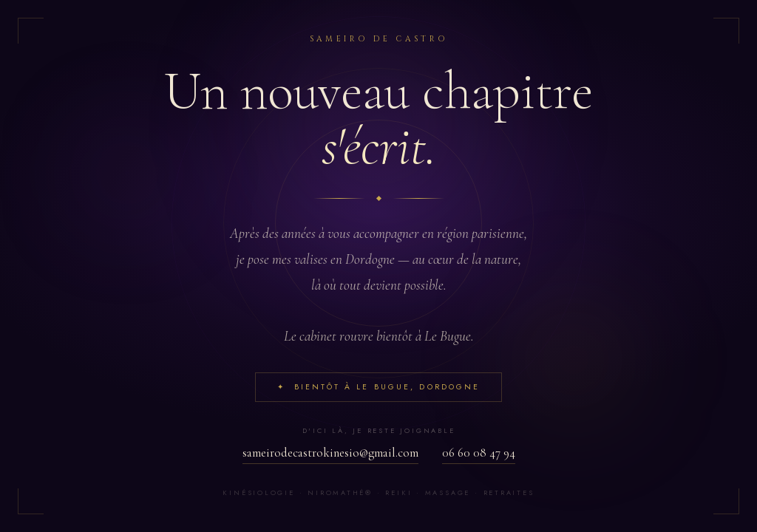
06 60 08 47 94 (479, 453)
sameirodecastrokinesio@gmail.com (330, 453)
